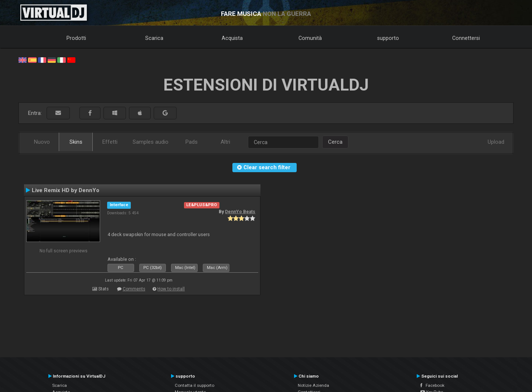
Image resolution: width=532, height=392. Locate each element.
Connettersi (466, 38)
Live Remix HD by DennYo (66, 190)
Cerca (335, 142)
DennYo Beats (240, 212)
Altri (225, 142)
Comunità (310, 38)
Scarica (154, 38)
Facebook (432, 385)
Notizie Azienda (313, 385)
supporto (388, 38)
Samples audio (151, 142)
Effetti (110, 142)
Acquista (232, 38)
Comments (134, 289)
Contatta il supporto (195, 385)
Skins (76, 142)
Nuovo (42, 142)
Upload (496, 142)
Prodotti (76, 38)
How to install (171, 289)
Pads (192, 142)
